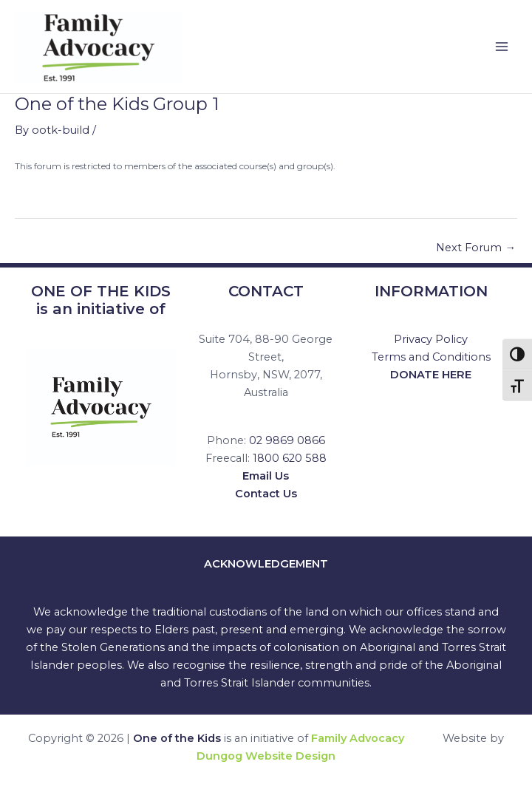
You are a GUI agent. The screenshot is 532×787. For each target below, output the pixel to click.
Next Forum (476, 248)
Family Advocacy (358, 738)
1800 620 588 (290, 458)
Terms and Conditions (431, 357)
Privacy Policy (431, 339)
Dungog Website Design (266, 756)
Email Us (266, 476)
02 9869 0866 (287, 440)
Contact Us (266, 494)
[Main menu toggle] (502, 47)
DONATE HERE (431, 375)
